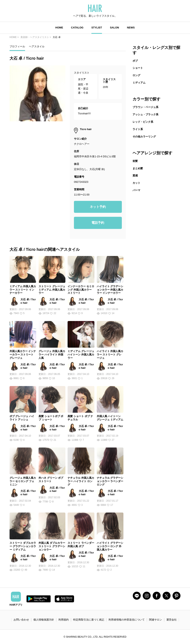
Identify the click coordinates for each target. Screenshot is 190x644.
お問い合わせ (21, 620)
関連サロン (156, 620)
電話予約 (98, 223)
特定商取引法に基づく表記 (89, 620)
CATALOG (77, 28)
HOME (59, 28)
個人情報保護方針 (44, 620)
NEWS (131, 28)
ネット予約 (98, 207)
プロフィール (17, 46)
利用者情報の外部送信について (127, 620)
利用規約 (64, 620)
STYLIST (97, 28)
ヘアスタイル (37, 46)
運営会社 (172, 620)
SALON (114, 28)
